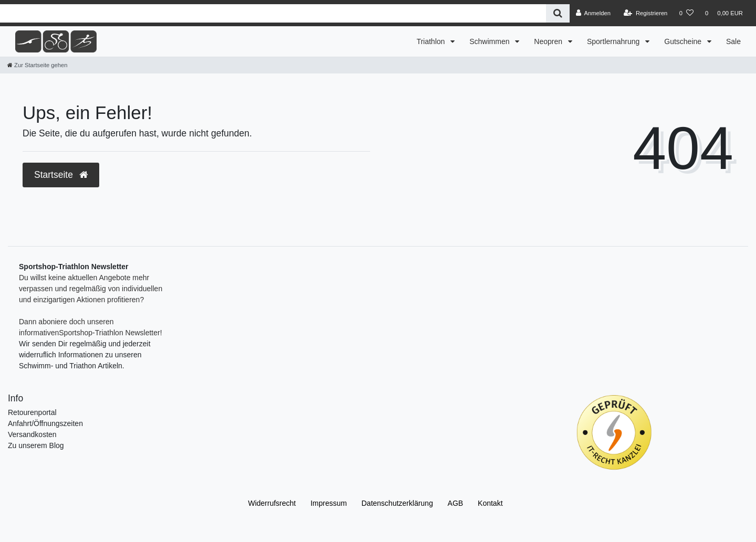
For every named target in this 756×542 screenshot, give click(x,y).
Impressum (328, 503)
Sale (733, 41)
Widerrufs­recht (272, 503)
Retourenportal (32, 412)
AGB (456, 503)
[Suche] (558, 13)
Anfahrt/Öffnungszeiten (45, 423)
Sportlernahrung (614, 41)
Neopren (549, 41)
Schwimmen (490, 41)
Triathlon (432, 41)
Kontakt (490, 503)
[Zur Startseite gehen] (37, 65)
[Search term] (273, 13)
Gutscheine (684, 41)
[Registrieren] (645, 13)
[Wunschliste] (686, 13)
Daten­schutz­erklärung (397, 503)
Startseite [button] (61, 175)
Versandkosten (32, 434)
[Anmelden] (593, 13)
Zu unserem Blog (36, 445)
